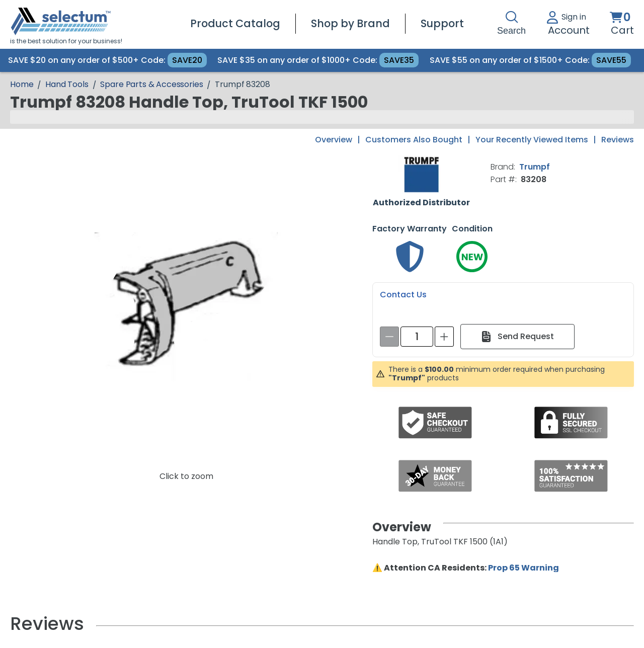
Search (511, 23)
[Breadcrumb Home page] (22, 84)
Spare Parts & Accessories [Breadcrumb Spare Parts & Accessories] (151, 84)
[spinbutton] (417, 337)
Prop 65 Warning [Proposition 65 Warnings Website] (524, 568)
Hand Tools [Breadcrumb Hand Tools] (67, 84)
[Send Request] (517, 337)
